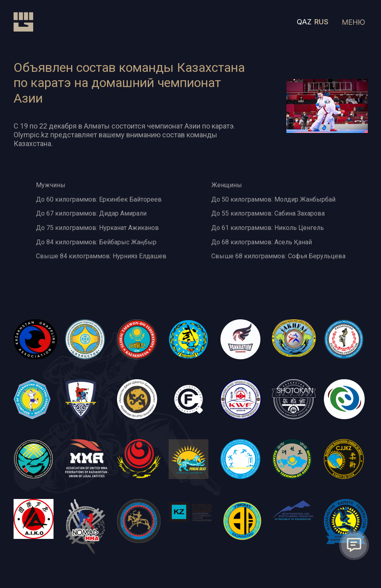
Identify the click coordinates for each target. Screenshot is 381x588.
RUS (321, 22)
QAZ (304, 22)
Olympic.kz (31, 135)
